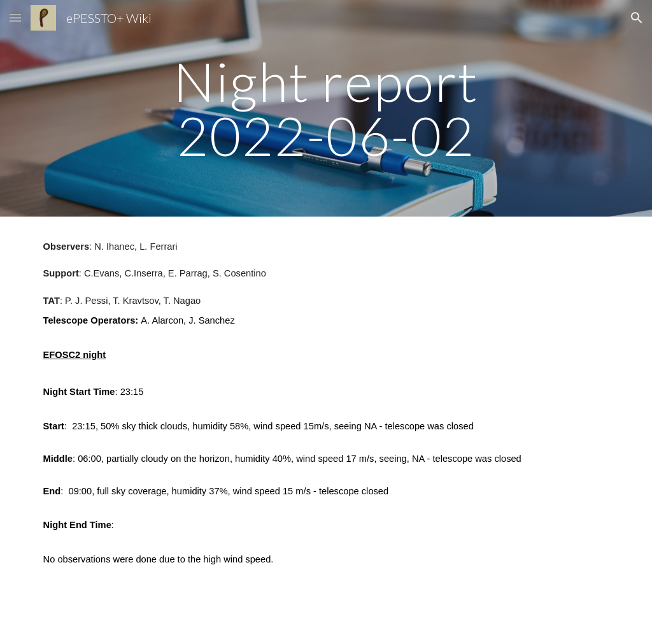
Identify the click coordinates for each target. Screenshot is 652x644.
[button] (15, 18)
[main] (326, 109)
